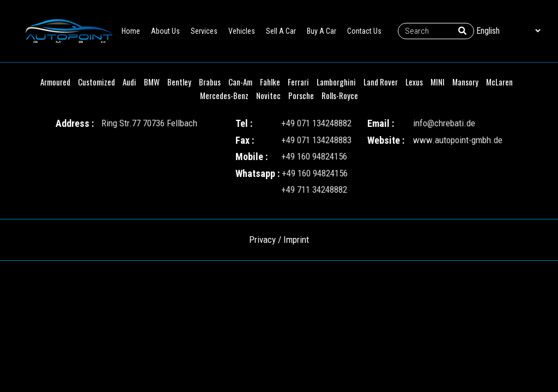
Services (204, 31)
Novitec (268, 95)
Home (131, 31)
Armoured (55, 82)
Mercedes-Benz (224, 95)
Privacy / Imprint (279, 240)
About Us (165, 31)
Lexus (414, 82)
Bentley (179, 82)
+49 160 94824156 (314, 156)
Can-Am (240, 82)
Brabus (210, 82)
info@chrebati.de (444, 123)
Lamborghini (336, 82)
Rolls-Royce (340, 95)
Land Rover (381, 82)
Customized (96, 82)
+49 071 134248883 (316, 140)
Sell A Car (281, 31)
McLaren (499, 82)
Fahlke (270, 82)
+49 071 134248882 (316, 123)
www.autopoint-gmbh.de (458, 140)
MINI (438, 82)
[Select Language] (508, 31)
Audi (129, 82)
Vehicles (242, 31)
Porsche (301, 95)
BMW (152, 82)
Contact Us (364, 31)
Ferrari (298, 82)
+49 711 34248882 (314, 189)
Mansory (465, 82)
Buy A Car (322, 31)
